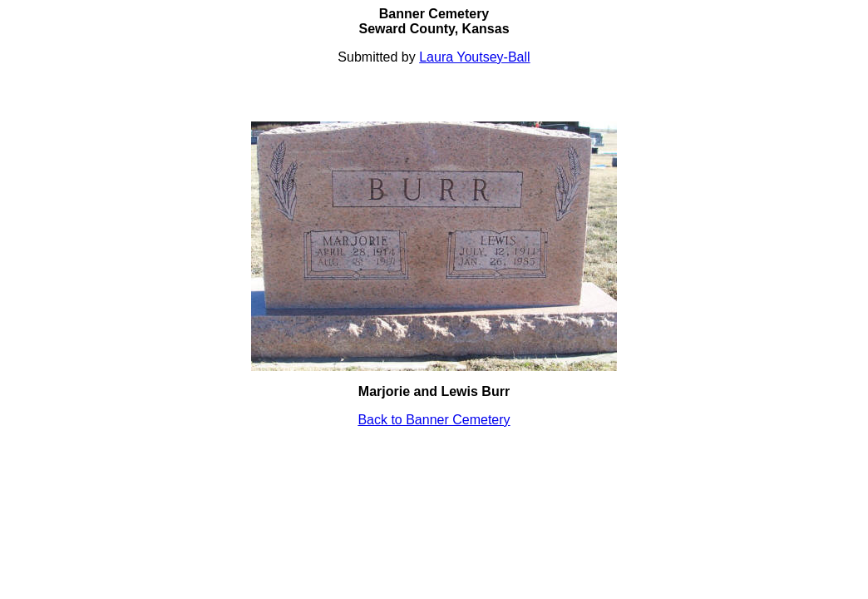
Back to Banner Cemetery (434, 420)
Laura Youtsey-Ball (474, 57)
